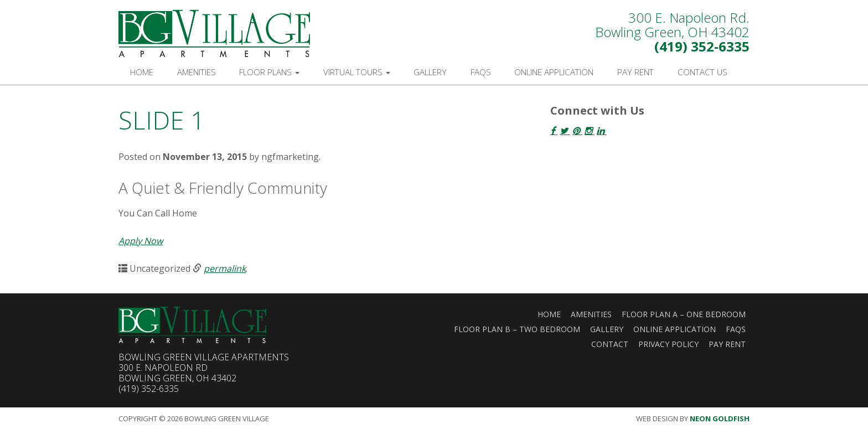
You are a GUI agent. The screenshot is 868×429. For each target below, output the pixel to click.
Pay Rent (635, 72)
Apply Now (141, 241)
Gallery (430, 72)
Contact (610, 344)
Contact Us (702, 72)
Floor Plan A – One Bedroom (684, 314)
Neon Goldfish (720, 418)
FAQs (481, 72)
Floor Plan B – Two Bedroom (517, 329)
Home (142, 72)
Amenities (197, 72)
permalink (225, 268)
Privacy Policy (668, 344)
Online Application (554, 72)
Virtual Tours (357, 72)
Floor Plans (269, 72)
